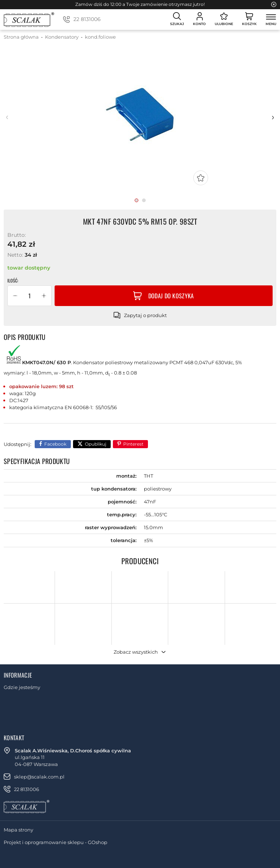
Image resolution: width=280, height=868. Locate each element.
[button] (15, 296)
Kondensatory (62, 37)
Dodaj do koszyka (171, 296)
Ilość (12, 281)
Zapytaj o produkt (145, 315)
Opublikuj (96, 444)
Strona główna (21, 37)
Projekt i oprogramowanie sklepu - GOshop (56, 842)
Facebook (55, 444)
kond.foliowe (100, 37)
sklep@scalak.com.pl (39, 777)
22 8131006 (87, 19)
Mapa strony (18, 830)
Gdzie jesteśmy (22, 687)
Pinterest (133, 444)
